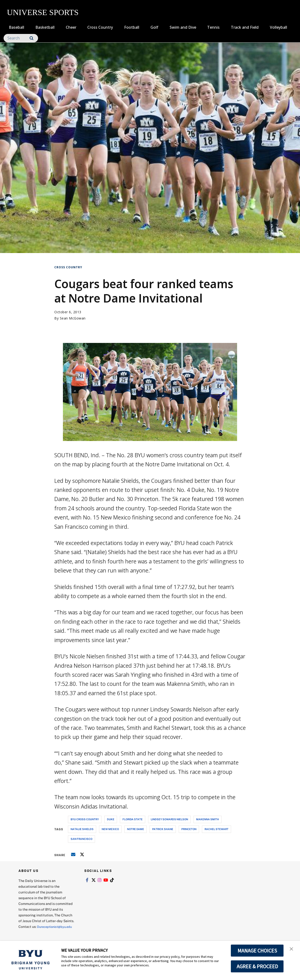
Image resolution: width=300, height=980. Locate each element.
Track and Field (245, 27)
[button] (292, 949)
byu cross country (85, 819)
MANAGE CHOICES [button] (257, 951)
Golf (154, 27)
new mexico (110, 829)
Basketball (45, 27)
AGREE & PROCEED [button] (257, 966)
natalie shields (82, 829)
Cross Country (100, 27)
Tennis (213, 27)
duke (111, 819)
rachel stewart (217, 829)
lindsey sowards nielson (169, 819)
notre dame (136, 829)
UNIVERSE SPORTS (43, 12)
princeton (189, 829)
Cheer (71, 27)
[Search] (21, 38)
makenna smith (208, 819)
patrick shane (163, 829)
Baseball (17, 27)
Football (132, 27)
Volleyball (278, 27)
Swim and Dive (183, 27)
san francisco (81, 839)
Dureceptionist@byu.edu (38, 932)
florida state (133, 819)
